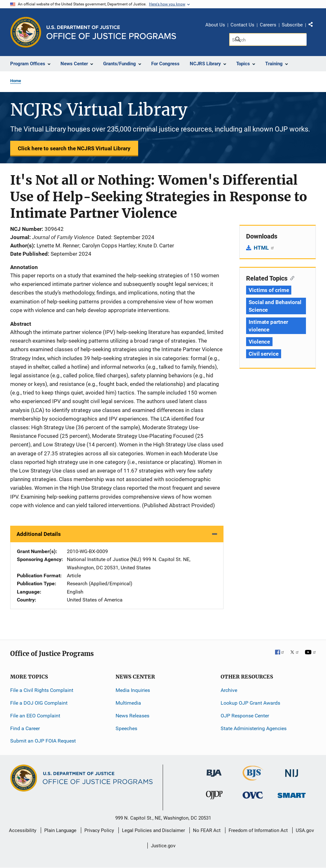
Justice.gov (163, 846)
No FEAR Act (207, 830)
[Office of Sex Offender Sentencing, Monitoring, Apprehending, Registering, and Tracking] (292, 793)
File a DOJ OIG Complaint (39, 703)
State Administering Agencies (254, 728)
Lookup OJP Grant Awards (250, 703)
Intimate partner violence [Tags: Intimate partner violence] (268, 326)
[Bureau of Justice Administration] (214, 770)
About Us (215, 25)
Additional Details (39, 534)
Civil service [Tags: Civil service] (264, 354)
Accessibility (23, 830)
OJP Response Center (245, 716)
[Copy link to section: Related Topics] (291, 278)
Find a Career (25, 728)
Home (16, 81)
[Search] (268, 39)
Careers (268, 25)
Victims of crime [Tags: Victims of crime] (269, 290)
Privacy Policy (99, 830)
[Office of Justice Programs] (26, 32)
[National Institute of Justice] (292, 770)
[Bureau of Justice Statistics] (253, 778)
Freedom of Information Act (258, 830)
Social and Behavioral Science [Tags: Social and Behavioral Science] (275, 306)
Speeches (126, 728)
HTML (264, 248)
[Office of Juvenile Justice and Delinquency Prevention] (214, 796)
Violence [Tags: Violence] (259, 342)
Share (313, 26)
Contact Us (242, 25)
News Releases (132, 716)
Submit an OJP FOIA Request (43, 741)
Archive (229, 690)
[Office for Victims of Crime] (253, 795)
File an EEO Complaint (35, 716)
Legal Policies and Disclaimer (153, 830)
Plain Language (60, 830)
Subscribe (292, 25)
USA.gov (305, 830)
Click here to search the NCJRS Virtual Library (74, 148)
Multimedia (128, 703)
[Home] (111, 32)
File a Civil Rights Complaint (42, 690)
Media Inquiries (133, 690)
